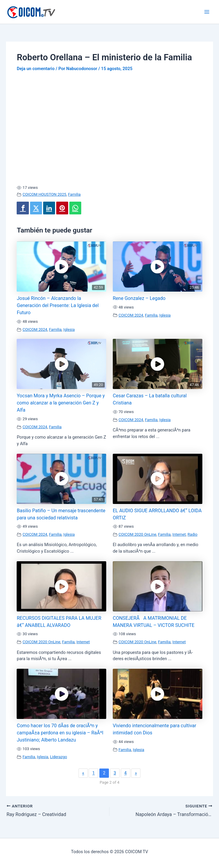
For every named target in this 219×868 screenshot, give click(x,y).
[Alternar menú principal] (207, 12)
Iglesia (69, 329)
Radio (192, 534)
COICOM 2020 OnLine (137, 534)
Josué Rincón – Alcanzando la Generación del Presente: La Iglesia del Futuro (58, 305)
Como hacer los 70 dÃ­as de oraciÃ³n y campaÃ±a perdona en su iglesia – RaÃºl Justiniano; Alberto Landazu (60, 733)
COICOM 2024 (35, 329)
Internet (179, 534)
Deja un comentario (36, 69)
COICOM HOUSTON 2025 (44, 194)
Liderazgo (58, 757)
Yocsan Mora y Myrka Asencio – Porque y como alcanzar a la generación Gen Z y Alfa (61, 403)
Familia (74, 194)
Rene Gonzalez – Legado (139, 298)
